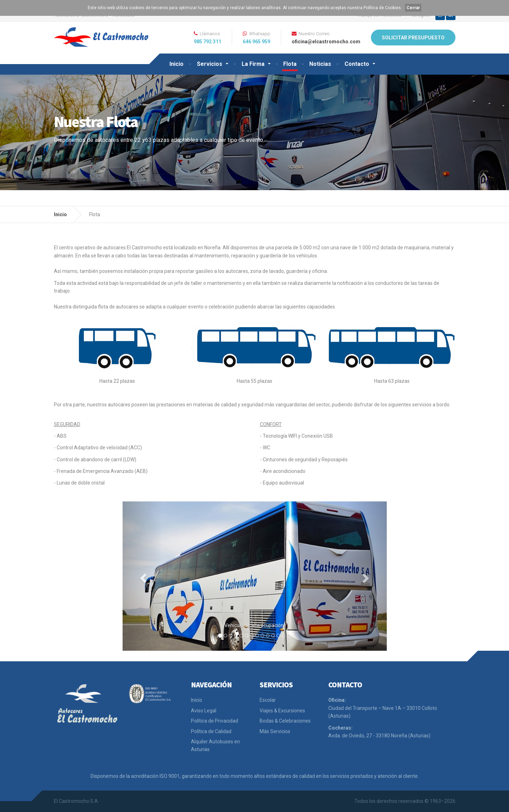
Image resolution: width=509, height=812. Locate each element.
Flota (290, 64)
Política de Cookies (382, 8)
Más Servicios (275, 731)
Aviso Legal (204, 711)
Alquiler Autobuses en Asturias (215, 745)
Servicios (210, 64)
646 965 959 (256, 42)
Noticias (320, 64)
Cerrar (413, 8)
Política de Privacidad (215, 721)
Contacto (357, 64)
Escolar (268, 700)
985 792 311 (207, 42)
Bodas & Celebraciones (285, 721)
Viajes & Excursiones (282, 711)
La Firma (253, 64)
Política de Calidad (211, 731)
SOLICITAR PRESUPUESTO (413, 38)
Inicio (176, 64)
